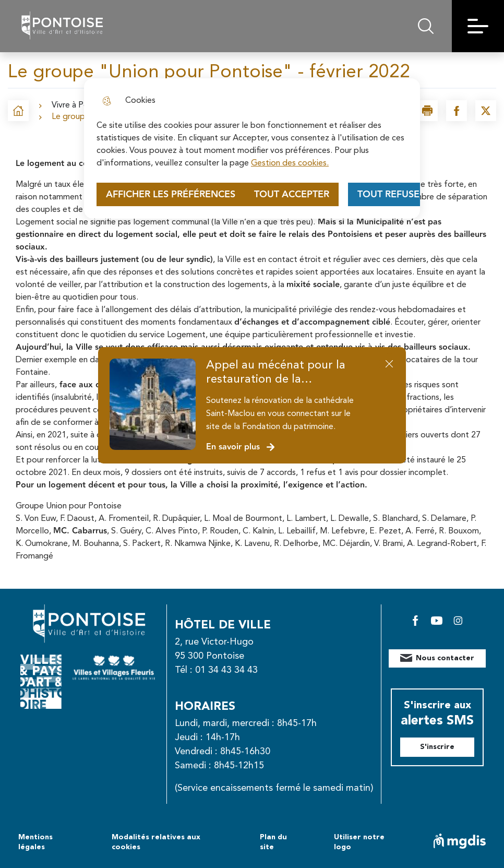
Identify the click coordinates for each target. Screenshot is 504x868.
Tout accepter (292, 194)
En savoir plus (241, 447)
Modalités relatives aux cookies (156, 842)
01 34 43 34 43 (226, 670)
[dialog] (252, 148)
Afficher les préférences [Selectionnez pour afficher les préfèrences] (171, 194)
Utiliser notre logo (359, 842)
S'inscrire (437, 747)
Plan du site (273, 842)
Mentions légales (35, 842)
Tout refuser (391, 194)
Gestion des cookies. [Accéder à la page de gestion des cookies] (290, 163)
